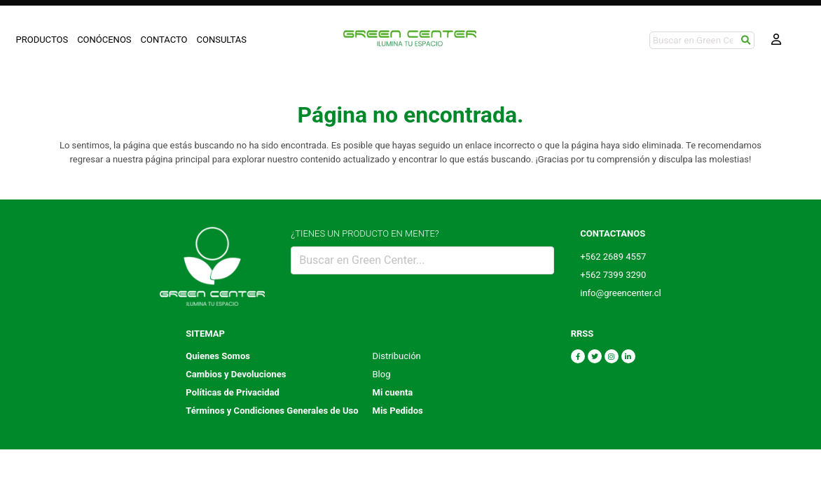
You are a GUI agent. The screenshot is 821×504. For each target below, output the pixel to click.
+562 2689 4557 (613, 257)
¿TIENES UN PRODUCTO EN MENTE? (365, 233)
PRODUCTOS (42, 40)
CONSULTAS (222, 40)
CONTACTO (164, 40)
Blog (382, 374)
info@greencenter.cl (621, 293)
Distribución (397, 356)
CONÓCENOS (104, 40)
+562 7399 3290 (613, 275)
